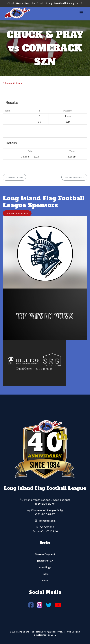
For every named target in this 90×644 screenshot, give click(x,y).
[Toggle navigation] (81, 14)
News (45, 581)
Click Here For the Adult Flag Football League (45, 3)
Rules (45, 574)
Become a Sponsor (17, 213)
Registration (45, 561)
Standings (45, 567)
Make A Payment (45, 554)
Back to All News (12, 83)
